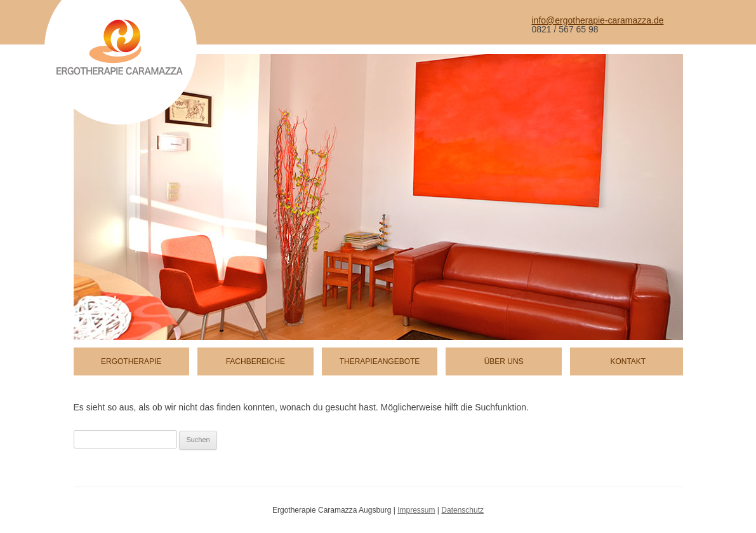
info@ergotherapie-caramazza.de (598, 20)
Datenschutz (462, 510)
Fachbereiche (255, 361)
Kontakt (628, 361)
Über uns (504, 361)
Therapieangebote (380, 361)
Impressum (416, 510)
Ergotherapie (131, 361)
